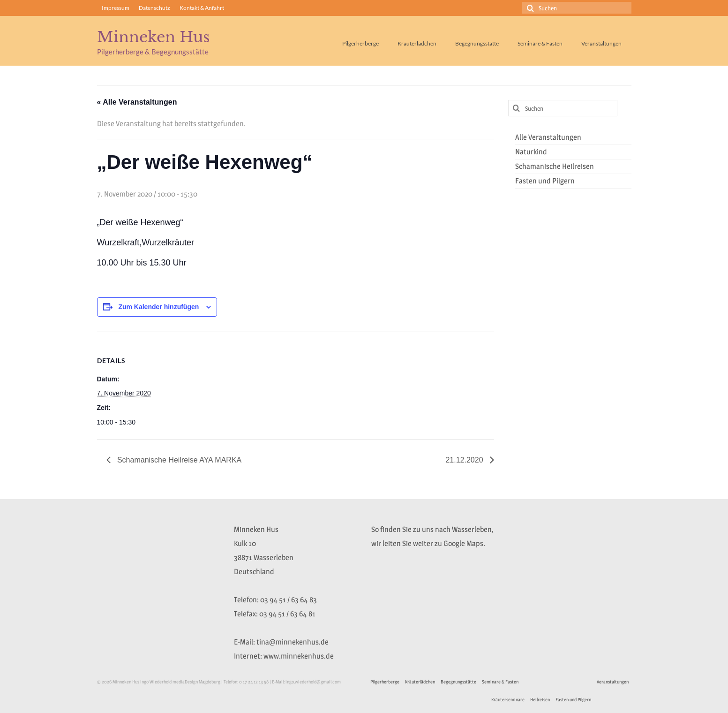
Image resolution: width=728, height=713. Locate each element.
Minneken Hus (154, 37)
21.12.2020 (465, 460)
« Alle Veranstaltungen (137, 102)
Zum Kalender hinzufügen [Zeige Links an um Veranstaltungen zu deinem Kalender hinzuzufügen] (158, 307)
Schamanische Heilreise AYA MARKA (179, 460)
